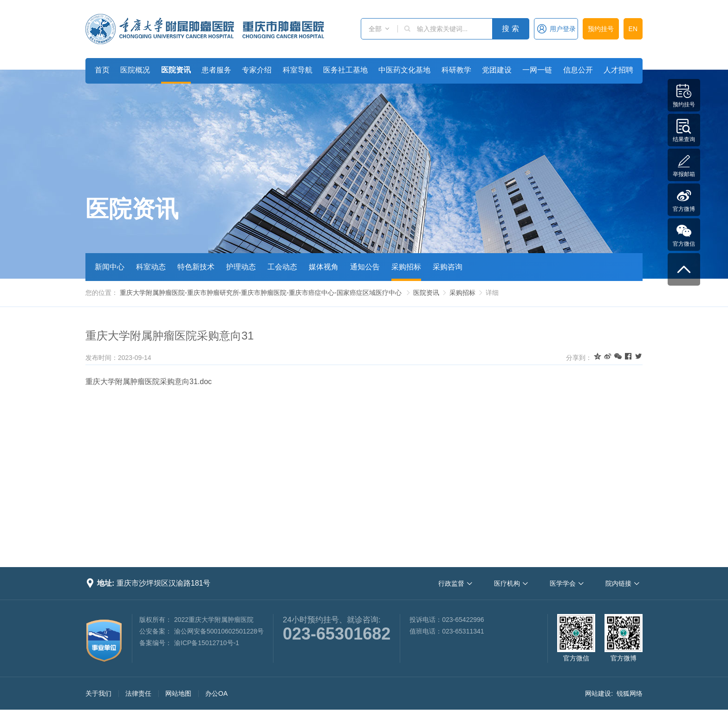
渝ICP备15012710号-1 (207, 643)
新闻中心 (110, 267)
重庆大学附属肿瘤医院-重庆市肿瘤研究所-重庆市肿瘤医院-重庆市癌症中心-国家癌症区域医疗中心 (261, 293)
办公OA (216, 693)
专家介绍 (257, 70)
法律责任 (138, 693)
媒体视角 (324, 267)
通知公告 (365, 267)
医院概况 (135, 70)
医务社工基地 (345, 70)
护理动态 (241, 267)
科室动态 (151, 267)
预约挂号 (601, 29)
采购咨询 (448, 267)
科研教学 (456, 70)
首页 (102, 70)
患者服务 (216, 70)
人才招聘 (618, 70)
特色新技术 (196, 267)
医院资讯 (176, 70)
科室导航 (298, 70)
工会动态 (282, 267)
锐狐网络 (630, 693)
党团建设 (497, 70)
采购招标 (406, 267)
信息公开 (578, 70)
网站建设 (598, 693)
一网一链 (537, 70)
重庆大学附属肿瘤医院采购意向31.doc (149, 382)
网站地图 (178, 693)
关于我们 (98, 693)
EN (633, 29)
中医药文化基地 (404, 70)
